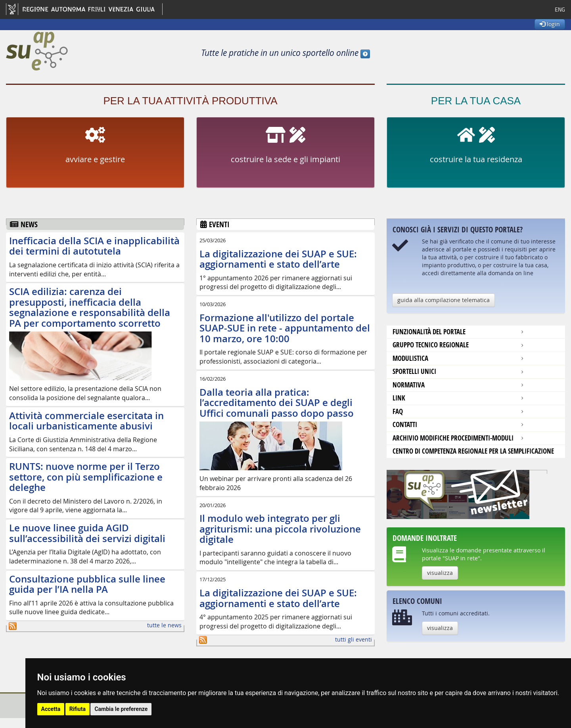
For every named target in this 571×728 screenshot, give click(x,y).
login (550, 24)
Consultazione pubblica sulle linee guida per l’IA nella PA (87, 584)
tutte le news (164, 625)
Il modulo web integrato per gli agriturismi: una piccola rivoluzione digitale (280, 529)
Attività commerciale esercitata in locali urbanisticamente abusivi (86, 421)
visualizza (440, 573)
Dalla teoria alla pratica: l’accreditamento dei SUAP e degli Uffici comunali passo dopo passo (277, 403)
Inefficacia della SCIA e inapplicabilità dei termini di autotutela (94, 246)
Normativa (409, 385)
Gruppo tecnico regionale (431, 345)
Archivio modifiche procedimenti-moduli (453, 438)
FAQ (398, 411)
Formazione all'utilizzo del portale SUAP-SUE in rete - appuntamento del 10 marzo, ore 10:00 (285, 328)
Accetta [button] (51, 709)
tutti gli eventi (354, 639)
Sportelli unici (414, 371)
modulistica (410, 358)
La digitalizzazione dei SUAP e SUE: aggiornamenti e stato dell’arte (278, 259)
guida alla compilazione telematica (444, 300)
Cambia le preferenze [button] (121, 709)
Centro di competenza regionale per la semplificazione (473, 451)
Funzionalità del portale (429, 332)
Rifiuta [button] (78, 709)
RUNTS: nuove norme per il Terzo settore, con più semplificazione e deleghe (86, 477)
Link (399, 398)
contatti (405, 424)
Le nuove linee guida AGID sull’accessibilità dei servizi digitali (87, 533)
